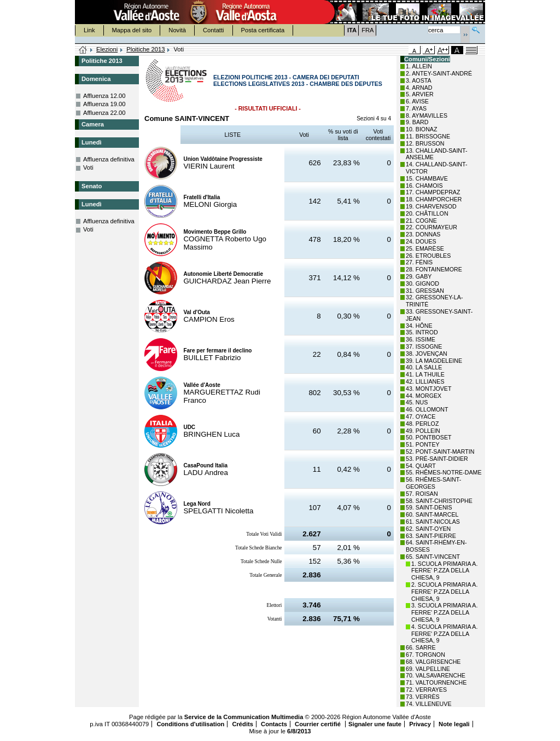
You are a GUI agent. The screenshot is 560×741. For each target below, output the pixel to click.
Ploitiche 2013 (145, 49)
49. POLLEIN (423, 431)
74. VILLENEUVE (429, 704)
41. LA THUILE (425, 374)
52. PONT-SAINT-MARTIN (440, 451)
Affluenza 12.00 (104, 96)
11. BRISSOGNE (428, 136)
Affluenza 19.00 (104, 104)
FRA (367, 30)
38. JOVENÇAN (427, 354)
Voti (88, 167)
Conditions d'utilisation (190, 724)
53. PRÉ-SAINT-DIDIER (437, 459)
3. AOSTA (419, 80)
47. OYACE (421, 416)
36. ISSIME (421, 339)
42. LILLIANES (425, 381)
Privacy (420, 724)
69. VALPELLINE (428, 669)
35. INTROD (422, 332)
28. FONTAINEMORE (434, 269)
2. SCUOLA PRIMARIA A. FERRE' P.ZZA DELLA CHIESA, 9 (444, 592)
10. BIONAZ (421, 129)
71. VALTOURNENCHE (436, 682)
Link (89, 30)
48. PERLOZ (422, 424)
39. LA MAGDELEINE (434, 361)
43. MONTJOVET (429, 389)
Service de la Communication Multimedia (244, 717)
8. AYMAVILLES (427, 115)
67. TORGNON (425, 655)
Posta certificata (263, 30)
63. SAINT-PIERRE (431, 536)
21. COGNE (421, 221)
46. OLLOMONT (427, 409)
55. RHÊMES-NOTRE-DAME (444, 472)
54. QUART (421, 466)
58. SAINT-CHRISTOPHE (439, 501)
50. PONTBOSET (429, 437)
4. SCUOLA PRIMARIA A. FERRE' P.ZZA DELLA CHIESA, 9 (444, 634)
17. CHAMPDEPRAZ (433, 192)
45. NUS (417, 402)
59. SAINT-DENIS (429, 507)
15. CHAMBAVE (427, 178)
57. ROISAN (422, 494)
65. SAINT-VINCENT (433, 557)
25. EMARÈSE (425, 248)
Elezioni (107, 49)
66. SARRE (421, 647)
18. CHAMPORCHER (434, 199)
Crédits (243, 724)
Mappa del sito (132, 30)
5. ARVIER (420, 94)
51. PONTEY (423, 444)
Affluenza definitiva (109, 159)
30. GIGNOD (422, 283)
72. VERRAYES (426, 690)
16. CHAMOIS (424, 186)
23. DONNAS (423, 234)
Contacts (274, 724)
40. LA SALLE (424, 367)
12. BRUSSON (425, 143)
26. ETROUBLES (428, 256)
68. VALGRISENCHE (433, 662)
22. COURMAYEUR (431, 227)
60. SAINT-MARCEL (432, 514)
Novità (177, 30)
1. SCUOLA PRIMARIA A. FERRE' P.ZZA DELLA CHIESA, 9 (444, 571)
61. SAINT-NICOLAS (433, 522)
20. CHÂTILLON (427, 213)
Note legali (454, 724)
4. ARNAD (419, 88)
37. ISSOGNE (424, 346)
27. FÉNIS (419, 262)
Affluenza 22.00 (104, 113)
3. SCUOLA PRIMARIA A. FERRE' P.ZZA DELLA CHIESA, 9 (444, 612)
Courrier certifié (319, 724)
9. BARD (417, 122)
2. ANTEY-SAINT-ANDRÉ (439, 73)
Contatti (214, 30)
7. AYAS (416, 108)
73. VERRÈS (423, 697)
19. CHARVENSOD (431, 206)
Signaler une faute (375, 724)
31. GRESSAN (425, 291)
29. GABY (419, 276)
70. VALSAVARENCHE (436, 675)
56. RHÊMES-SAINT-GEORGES (433, 483)
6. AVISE (417, 101)
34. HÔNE (419, 326)
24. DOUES (421, 241)
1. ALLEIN (419, 66)
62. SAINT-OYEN (428, 529)
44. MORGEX (424, 396)
